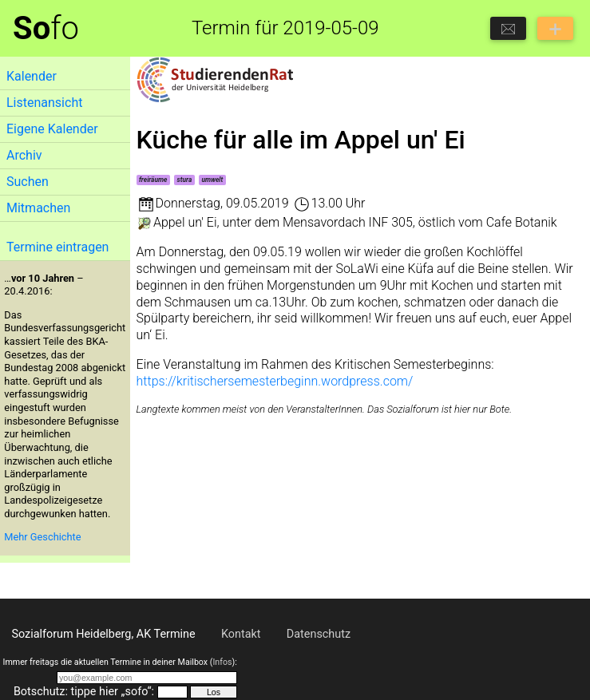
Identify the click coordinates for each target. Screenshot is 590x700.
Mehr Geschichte (42, 537)
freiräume (153, 180)
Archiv (24, 155)
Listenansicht (44, 103)
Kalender (32, 76)
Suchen (28, 182)
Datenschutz (319, 634)
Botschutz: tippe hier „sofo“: (84, 692)
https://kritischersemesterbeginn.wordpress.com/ (275, 381)
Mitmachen (38, 208)
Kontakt (241, 634)
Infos (222, 662)
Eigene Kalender (52, 129)
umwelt (212, 180)
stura (185, 180)
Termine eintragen (57, 247)
